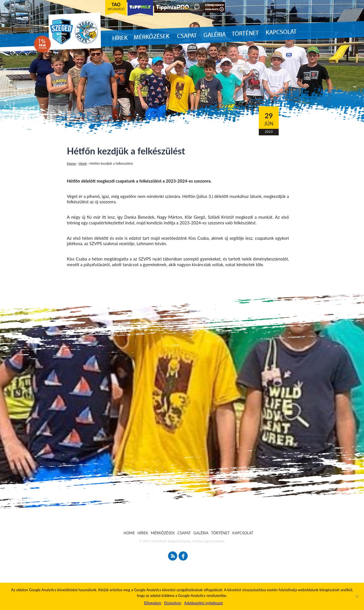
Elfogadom (153, 603)
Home (71, 163)
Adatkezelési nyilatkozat (203, 603)
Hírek (83, 163)
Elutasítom (173, 603)
